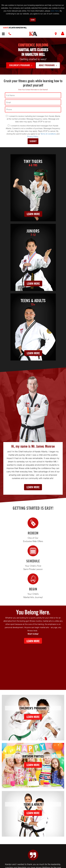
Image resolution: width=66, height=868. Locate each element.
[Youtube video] (33, 665)
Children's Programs (21, 65)
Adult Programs (48, 65)
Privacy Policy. (33, 136)
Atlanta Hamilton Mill (15, 28)
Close (33, 20)
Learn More (33, 214)
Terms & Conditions (48, 134)
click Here (55, 11)
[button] (33, 34)
